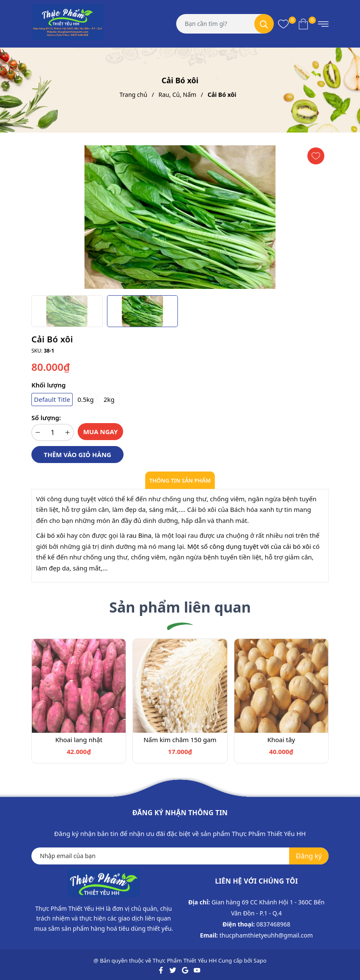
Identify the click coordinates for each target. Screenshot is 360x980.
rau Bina (139, 535)
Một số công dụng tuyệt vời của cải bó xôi (250, 546)
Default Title (52, 399)
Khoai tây (281, 740)
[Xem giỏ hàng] (303, 24)
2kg (109, 399)
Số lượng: (46, 418)
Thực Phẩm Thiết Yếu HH (185, 960)
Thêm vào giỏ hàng (77, 455)
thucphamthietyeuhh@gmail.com (266, 935)
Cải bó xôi (51, 535)
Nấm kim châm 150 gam (180, 740)
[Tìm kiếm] (264, 24)
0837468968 (273, 924)
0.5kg (85, 399)
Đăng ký (309, 856)
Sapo (260, 960)
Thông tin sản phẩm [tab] (180, 480)
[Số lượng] (53, 432)
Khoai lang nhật (79, 740)
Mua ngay (101, 432)
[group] (180, 217)
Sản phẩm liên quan (180, 607)
